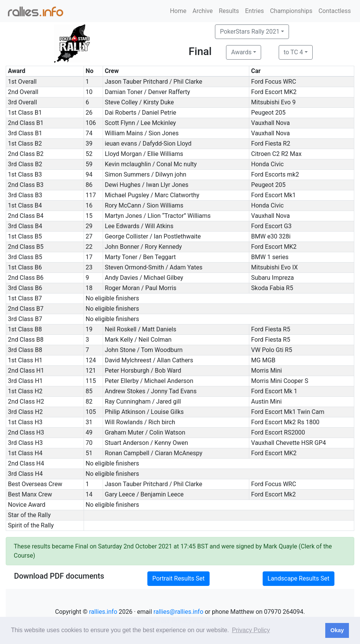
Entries (254, 11)
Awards (241, 52)
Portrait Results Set (178, 578)
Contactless (335, 11)
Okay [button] (337, 630)
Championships (291, 11)
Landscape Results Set (299, 578)
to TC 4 (293, 52)
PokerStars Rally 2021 (250, 32)
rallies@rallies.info (178, 612)
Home (178, 11)
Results (229, 11)
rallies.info (103, 612)
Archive (203, 11)
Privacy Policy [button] (251, 630)
